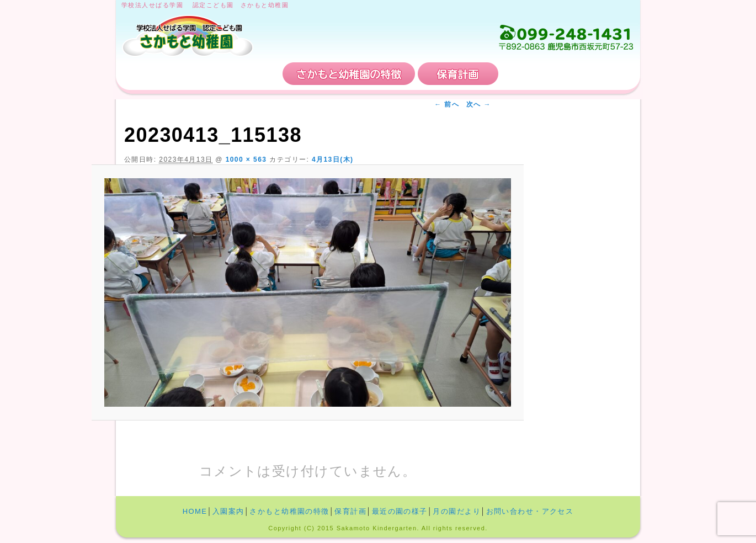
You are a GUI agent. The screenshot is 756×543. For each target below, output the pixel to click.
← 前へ (447, 104)
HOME (158, 74)
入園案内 (239, 74)
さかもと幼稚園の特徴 (349, 74)
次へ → (479, 104)
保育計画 (458, 74)
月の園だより (457, 511)
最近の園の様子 (400, 511)
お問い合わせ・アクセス (568, 74)
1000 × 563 (246, 159)
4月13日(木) (333, 159)
